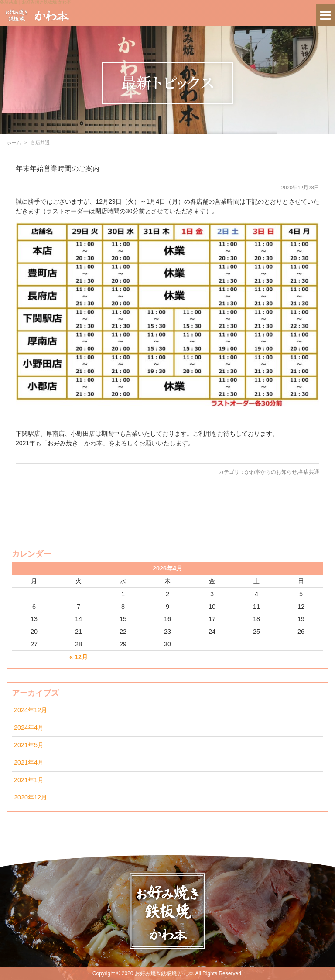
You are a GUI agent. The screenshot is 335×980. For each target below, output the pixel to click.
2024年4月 (29, 727)
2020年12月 (31, 797)
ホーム (14, 143)
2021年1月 (29, 780)
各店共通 (309, 472)
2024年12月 (31, 710)
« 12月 (79, 657)
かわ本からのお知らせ (271, 472)
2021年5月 (29, 745)
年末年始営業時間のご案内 (58, 169)
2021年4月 (29, 762)
